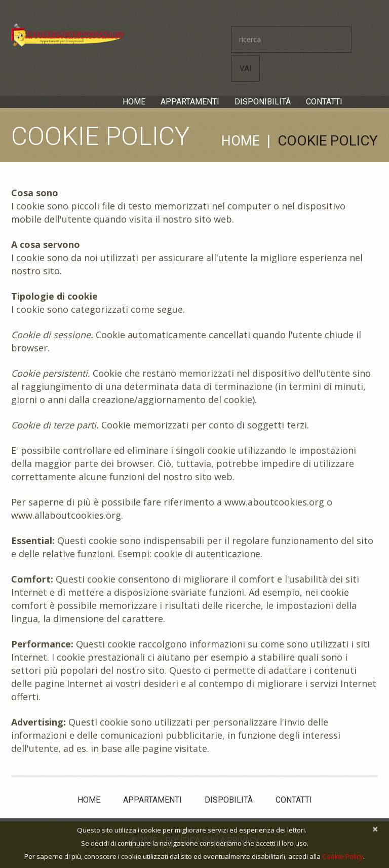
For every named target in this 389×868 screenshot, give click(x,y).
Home (134, 101)
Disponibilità (263, 101)
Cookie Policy (343, 856)
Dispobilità (229, 798)
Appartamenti (190, 101)
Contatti (324, 101)
